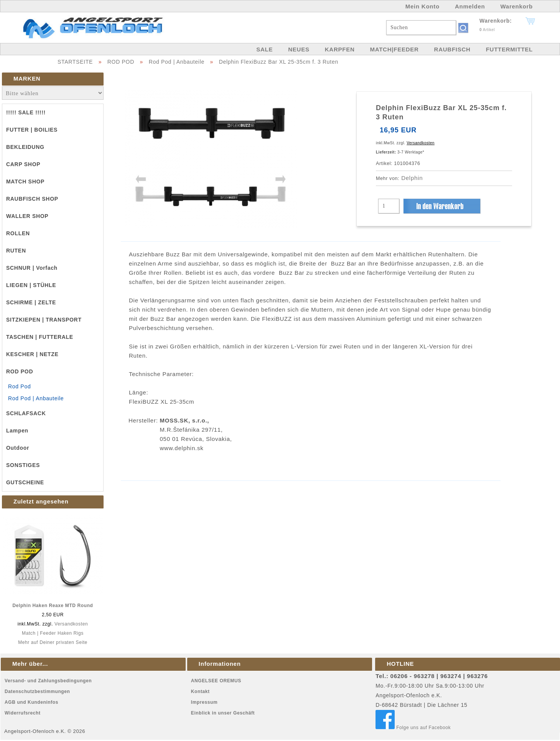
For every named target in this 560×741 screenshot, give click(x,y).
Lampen (17, 431)
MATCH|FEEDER (394, 49)
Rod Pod (19, 386)
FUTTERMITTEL (509, 49)
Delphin (412, 178)
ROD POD (121, 62)
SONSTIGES (23, 465)
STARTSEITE (75, 62)
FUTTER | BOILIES (32, 130)
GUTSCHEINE (25, 482)
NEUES (299, 49)
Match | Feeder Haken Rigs (53, 633)
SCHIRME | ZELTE (31, 302)
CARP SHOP (23, 164)
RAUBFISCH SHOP (32, 199)
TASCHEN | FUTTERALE (40, 337)
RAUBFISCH (452, 49)
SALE (264, 49)
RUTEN (16, 251)
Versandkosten (71, 624)
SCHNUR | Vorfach (32, 268)
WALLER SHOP (27, 216)
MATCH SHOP (25, 182)
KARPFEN (340, 49)
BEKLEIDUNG (25, 147)
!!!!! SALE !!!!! (26, 112)
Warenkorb (516, 6)
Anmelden (470, 6)
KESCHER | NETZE (32, 354)
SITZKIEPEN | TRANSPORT (44, 320)
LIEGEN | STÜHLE (31, 285)
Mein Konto (422, 6)
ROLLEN (18, 233)
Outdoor (18, 448)
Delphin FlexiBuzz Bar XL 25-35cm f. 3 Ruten (279, 62)
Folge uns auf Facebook (413, 728)
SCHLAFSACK (26, 413)
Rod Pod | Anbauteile (177, 62)
